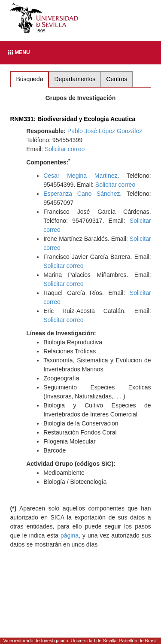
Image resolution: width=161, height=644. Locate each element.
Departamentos (75, 79)
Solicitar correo (65, 149)
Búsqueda (29, 79)
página (70, 535)
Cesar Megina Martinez (80, 176)
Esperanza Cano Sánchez (82, 194)
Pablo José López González (105, 131)
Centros (117, 79)
